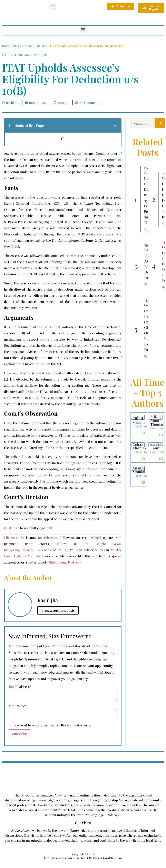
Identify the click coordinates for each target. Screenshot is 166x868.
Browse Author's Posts (58, 610)
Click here (12, 528)
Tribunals (41, 46)
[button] (53, 7)
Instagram (12, 550)
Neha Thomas (139, 446)
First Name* (18, 706)
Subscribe (19, 734)
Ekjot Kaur (155, 446)
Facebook (44, 550)
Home (6, 46)
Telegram (50, 538)
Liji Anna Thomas (157, 420)
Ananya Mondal (139, 470)
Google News (108, 544)
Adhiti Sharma (139, 420)
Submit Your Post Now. (66, 562)
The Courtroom (22, 46)
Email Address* (20, 687)
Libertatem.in (14, 538)
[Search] (160, 123)
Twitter (62, 550)
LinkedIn (28, 550)
